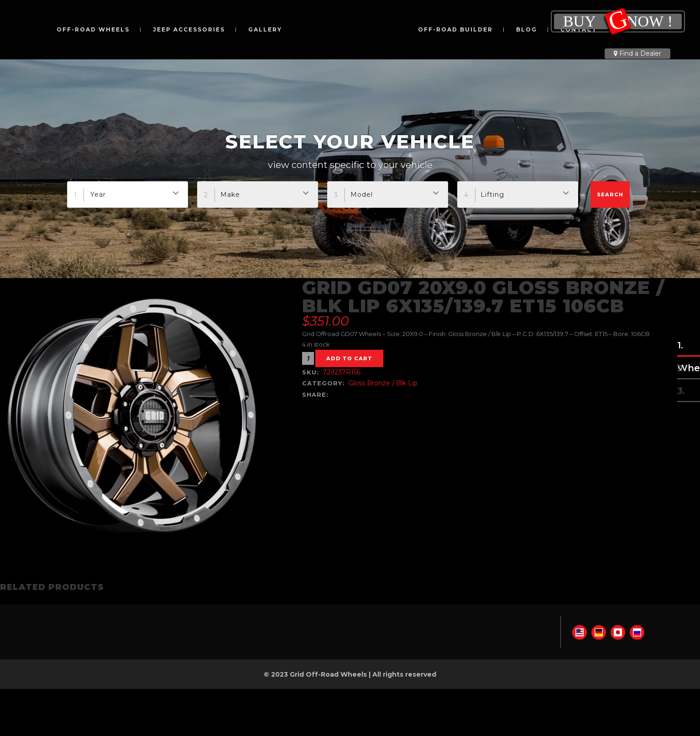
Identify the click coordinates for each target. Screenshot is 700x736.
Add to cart (349, 358)
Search (610, 195)
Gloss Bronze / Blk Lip (383, 383)
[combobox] (128, 195)
